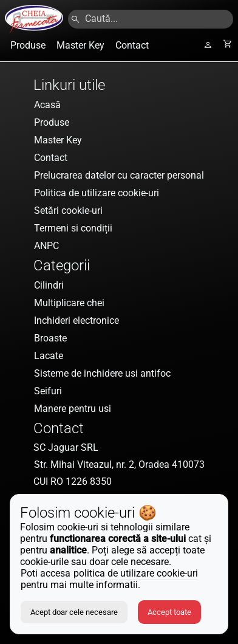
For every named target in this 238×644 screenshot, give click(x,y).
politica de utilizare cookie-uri (136, 573)
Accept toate (169, 612)
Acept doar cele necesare (74, 612)
